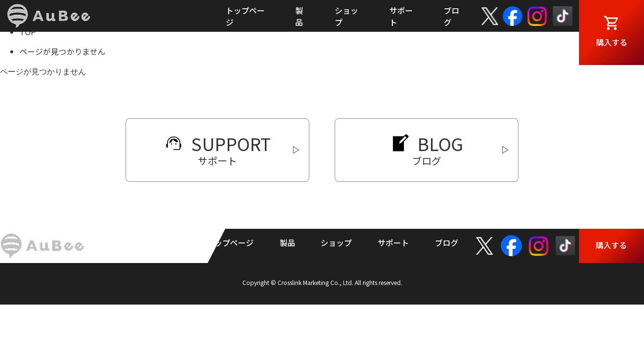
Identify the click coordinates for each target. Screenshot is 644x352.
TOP (28, 32)
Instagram (537, 16)
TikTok (563, 16)
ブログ (447, 242)
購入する (612, 42)
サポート (393, 242)
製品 (287, 242)
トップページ (230, 242)
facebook (513, 16)
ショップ (336, 242)
